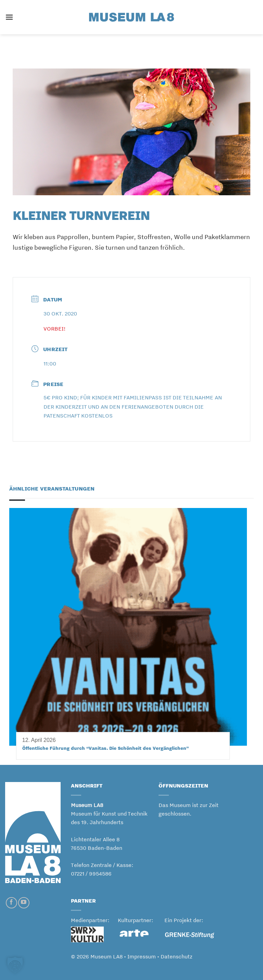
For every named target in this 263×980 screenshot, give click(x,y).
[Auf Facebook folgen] (11, 903)
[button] (9, 17)
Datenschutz (177, 957)
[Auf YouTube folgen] (24, 903)
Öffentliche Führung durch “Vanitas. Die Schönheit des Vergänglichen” (105, 748)
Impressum (142, 957)
